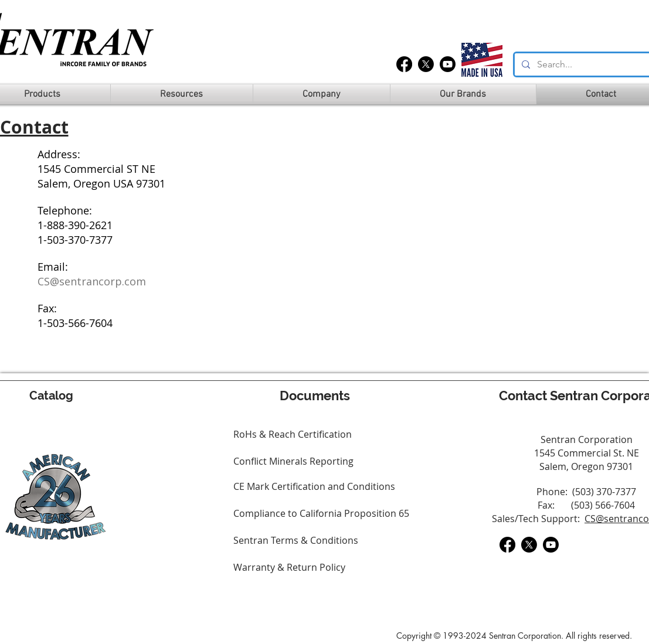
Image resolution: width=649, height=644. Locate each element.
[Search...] (588, 64)
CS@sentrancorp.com (92, 281)
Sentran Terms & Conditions (296, 540)
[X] (426, 64)
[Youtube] (448, 64)
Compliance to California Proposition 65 (321, 513)
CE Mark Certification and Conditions (314, 486)
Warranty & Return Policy (289, 567)
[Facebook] (404, 64)
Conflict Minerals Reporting (293, 461)
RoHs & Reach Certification (293, 434)
